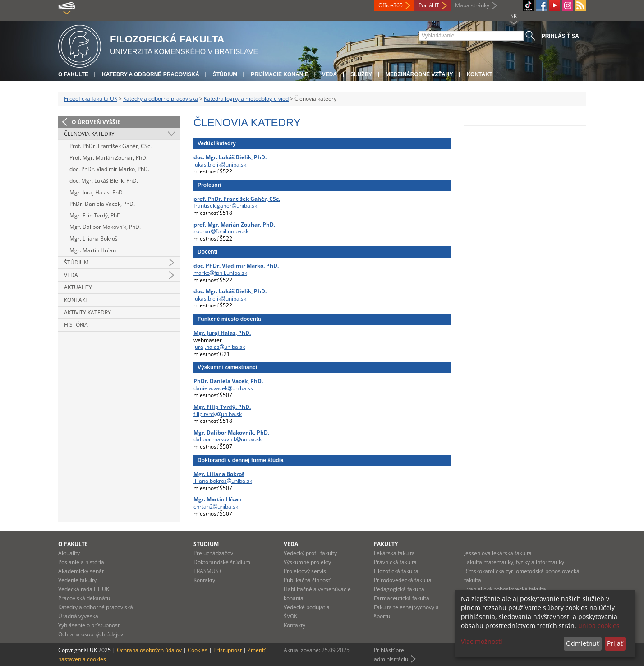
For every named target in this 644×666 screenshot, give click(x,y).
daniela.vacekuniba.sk (223, 388)
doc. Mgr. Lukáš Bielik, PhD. (104, 181)
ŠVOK (290, 616)
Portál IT (429, 5)
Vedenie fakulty (77, 580)
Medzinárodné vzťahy (419, 74)
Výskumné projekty (307, 562)
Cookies (198, 650)
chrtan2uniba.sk (216, 506)
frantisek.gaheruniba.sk (225, 206)
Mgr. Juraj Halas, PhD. (97, 192)
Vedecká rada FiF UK (84, 589)
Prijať (615, 643)
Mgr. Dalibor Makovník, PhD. (105, 227)
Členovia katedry (89, 134)
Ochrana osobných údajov (91, 634)
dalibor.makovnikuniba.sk (228, 439)
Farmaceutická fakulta (402, 598)
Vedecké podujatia (307, 607)
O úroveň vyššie (96, 122)
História (76, 325)
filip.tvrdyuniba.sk (218, 414)
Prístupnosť (228, 650)
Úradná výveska (78, 616)
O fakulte (73, 74)
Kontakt (479, 74)
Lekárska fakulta (394, 553)
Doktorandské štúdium (222, 562)
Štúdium (225, 74)
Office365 (391, 5)
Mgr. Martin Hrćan (93, 250)
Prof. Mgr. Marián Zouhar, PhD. (108, 158)
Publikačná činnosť (307, 580)
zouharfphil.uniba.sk (221, 231)
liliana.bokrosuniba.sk (223, 481)
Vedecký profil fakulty (310, 553)
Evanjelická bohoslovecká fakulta (505, 589)
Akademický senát (81, 571)
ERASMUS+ (208, 571)
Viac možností (482, 641)
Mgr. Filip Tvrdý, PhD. (96, 215)
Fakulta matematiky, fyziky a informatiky (514, 562)
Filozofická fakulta (396, 571)
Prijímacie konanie (279, 74)
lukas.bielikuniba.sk (220, 164)
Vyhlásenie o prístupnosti (90, 625)
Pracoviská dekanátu (84, 598)
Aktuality (78, 287)
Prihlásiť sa (560, 36)
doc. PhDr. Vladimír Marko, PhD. (109, 169)
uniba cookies (599, 626)
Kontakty (204, 580)
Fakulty (386, 544)
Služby (361, 74)
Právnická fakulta (395, 562)
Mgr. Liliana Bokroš (94, 238)
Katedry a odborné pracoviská (151, 74)
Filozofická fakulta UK (91, 99)
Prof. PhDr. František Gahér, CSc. (110, 146)
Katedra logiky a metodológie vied (246, 99)
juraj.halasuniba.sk (219, 347)
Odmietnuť (582, 643)
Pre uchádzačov (213, 553)
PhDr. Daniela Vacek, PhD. (102, 204)
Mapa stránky (472, 5)
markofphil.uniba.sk (220, 273)
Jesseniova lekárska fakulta (498, 553)
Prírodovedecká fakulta (403, 580)
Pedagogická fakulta (399, 589)
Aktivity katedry (87, 312)
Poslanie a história (81, 562)
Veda (329, 74)
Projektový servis (305, 571)
